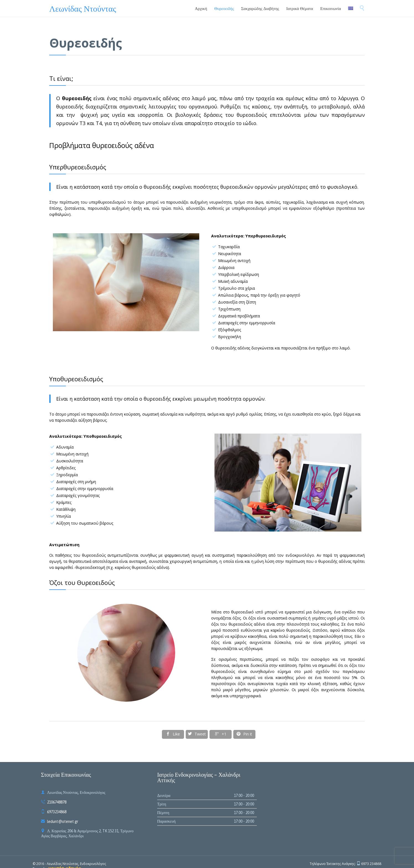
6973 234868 (371, 864)
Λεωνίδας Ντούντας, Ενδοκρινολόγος (76, 864)
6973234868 (54, 812)
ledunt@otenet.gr (60, 822)
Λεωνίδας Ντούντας (83, 9)
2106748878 (54, 802)
